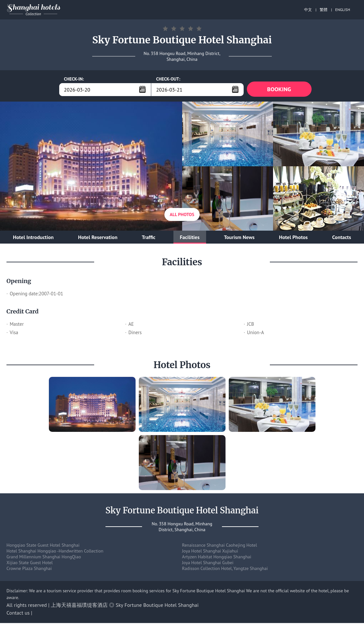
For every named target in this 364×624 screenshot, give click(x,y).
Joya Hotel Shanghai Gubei (208, 564)
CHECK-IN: (74, 79)
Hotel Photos (293, 238)
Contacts (341, 238)
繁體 (324, 10)
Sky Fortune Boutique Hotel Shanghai (157, 606)
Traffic (149, 238)
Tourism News (239, 238)
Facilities (190, 238)
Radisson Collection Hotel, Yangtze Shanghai (225, 569)
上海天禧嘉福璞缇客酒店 (79, 606)
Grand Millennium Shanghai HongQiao (44, 558)
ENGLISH (343, 10)
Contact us (18, 614)
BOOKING (279, 89)
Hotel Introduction (33, 238)
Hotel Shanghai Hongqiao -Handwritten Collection (55, 552)
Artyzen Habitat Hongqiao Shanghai (217, 558)
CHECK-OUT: (168, 79)
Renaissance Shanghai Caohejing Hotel (220, 546)
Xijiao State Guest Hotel (30, 564)
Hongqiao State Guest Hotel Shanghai (43, 546)
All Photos (182, 215)
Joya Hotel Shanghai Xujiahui (210, 552)
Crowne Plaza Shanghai (29, 569)
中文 (308, 10)
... (142, 89)
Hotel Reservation (98, 238)
